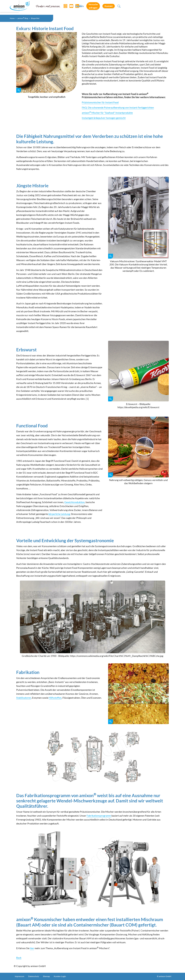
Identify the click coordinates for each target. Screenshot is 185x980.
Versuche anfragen (136, 7)
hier (32, 948)
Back (19, 958)
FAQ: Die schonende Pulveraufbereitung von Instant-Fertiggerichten (118, 107)
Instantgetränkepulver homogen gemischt (104, 118)
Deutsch (115, 8)
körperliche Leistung (59, 514)
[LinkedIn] (76, 7)
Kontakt (160, 7)
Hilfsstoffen (55, 698)
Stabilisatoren (24, 698)
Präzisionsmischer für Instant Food (100, 102)
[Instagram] (65, 7)
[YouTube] (70, 7)
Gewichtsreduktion (74, 502)
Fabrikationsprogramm (99, 816)
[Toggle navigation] (92, 7)
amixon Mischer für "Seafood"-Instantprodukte (107, 113)
